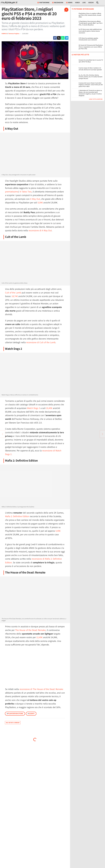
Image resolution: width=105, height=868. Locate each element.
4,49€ (58, 531)
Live (84, 3)
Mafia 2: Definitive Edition (17, 516)
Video (77, 3)
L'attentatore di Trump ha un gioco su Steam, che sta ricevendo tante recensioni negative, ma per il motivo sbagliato (90, 93)
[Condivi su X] (59, 38)
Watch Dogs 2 (33, 408)
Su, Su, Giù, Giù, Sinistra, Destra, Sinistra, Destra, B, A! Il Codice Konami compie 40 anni (91, 77)
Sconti (31, 714)
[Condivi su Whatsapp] (63, 38)
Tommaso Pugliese (14, 34)
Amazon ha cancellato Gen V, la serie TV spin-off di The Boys (91, 61)
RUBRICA (4, 34)
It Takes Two (26, 192)
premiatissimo (12, 192)
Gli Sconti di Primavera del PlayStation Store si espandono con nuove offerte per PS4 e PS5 (91, 47)
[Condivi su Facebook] (55, 38)
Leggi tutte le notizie (96, 99)
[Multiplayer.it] (9, 3)
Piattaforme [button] (43, 3)
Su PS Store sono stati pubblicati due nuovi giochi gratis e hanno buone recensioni (90, 31)
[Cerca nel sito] (97, 3)
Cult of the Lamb (13, 293)
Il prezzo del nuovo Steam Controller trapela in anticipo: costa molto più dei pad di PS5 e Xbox (91, 85)
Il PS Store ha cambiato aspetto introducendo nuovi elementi (88, 39)
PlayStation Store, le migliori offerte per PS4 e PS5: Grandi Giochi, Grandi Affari (90, 15)
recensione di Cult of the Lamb (41, 342)
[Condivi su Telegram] (67, 38)
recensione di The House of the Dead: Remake (41, 689)
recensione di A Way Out (40, 230)
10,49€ (49, 408)
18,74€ (15, 296)
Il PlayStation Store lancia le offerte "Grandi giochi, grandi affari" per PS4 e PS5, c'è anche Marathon (91, 23)
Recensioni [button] (58, 3)
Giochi (91, 3)
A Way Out (35, 199)
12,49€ (39, 637)
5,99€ (40, 202)
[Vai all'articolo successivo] (3, 434)
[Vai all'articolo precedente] (102, 434)
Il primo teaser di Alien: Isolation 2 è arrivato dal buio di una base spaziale (90, 69)
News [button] (69, 3)
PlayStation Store (15, 714)
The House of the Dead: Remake (30, 630)
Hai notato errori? (13, 723)
